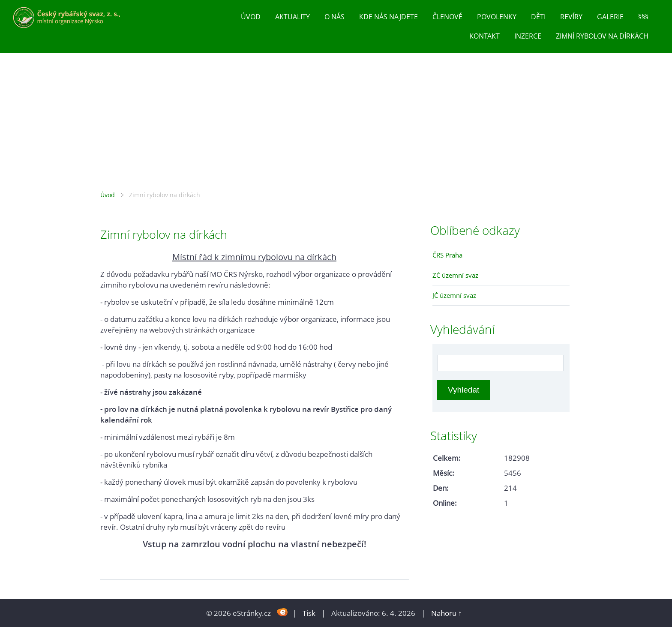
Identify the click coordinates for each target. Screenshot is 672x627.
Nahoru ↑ (447, 613)
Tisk (309, 613)
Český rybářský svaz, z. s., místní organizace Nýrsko (336, 121)
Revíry (571, 17)
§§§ (643, 17)
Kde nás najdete (388, 17)
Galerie (610, 17)
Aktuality (292, 17)
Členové (447, 17)
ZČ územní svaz (455, 275)
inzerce (528, 36)
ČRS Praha (447, 255)
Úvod (251, 17)
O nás (334, 17)
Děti (538, 17)
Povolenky (497, 17)
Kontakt (484, 36)
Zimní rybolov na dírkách (602, 36)
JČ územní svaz (454, 295)
